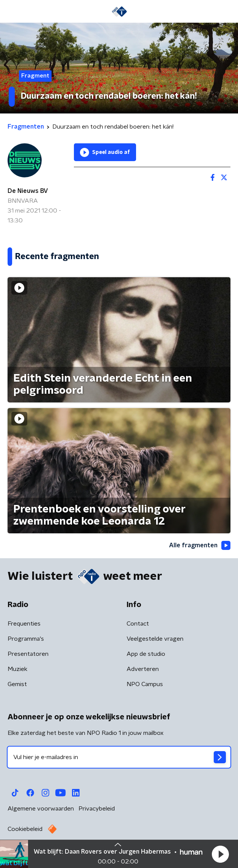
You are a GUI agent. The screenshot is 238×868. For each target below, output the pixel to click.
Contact (138, 624)
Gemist (17, 684)
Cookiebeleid (25, 829)
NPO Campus (145, 684)
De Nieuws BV (28, 191)
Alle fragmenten (200, 545)
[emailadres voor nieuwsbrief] (119, 757)
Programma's (26, 639)
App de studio (146, 654)
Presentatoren (28, 654)
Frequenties (24, 624)
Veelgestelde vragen (155, 639)
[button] (220, 854)
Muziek (17, 669)
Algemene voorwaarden (41, 809)
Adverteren (143, 669)
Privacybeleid (97, 809)
